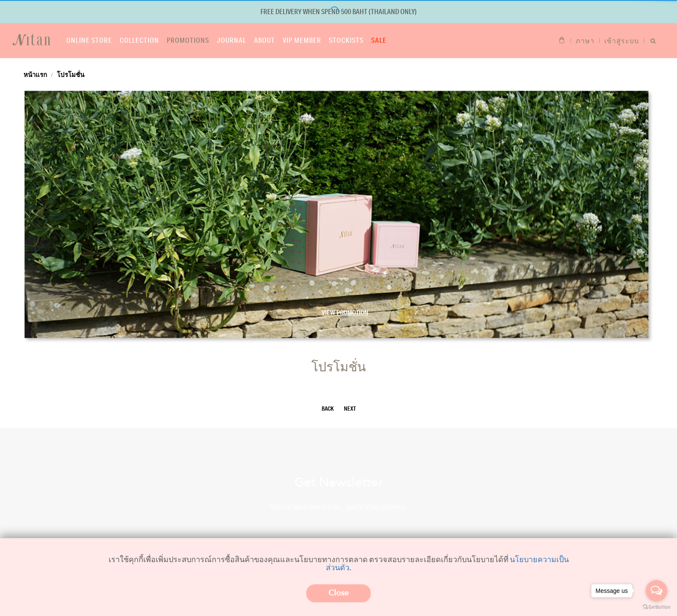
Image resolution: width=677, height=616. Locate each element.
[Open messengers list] (656, 591)
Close (338, 593)
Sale (379, 40)
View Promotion (345, 312)
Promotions (188, 40)
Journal (232, 40)
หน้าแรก (35, 74)
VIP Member (302, 40)
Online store (89, 40)
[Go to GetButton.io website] (656, 607)
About (265, 40)
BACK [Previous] (328, 409)
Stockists (346, 40)
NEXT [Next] (350, 409)
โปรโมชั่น (71, 74)
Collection (139, 40)
